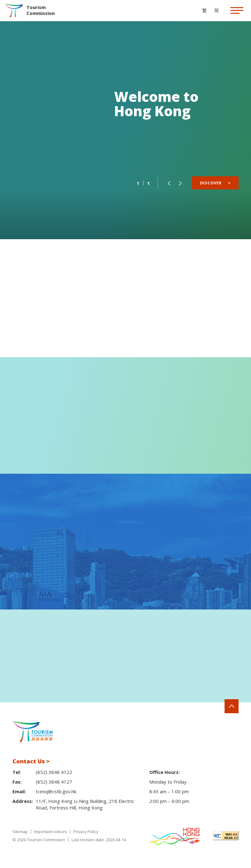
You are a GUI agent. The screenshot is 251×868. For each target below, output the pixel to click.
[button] (169, 183)
